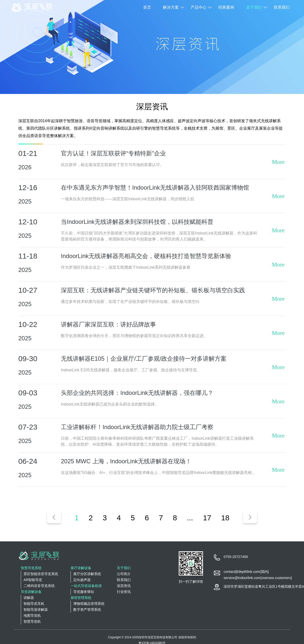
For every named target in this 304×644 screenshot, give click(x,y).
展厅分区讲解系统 (87, 574)
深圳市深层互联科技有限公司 (158, 637)
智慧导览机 (32, 621)
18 (225, 518)
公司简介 (124, 574)
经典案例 (226, 7)
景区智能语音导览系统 (41, 574)
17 (207, 518)
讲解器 (29, 598)
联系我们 (282, 7)
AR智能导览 (33, 580)
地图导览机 (32, 615)
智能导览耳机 (34, 604)
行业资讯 (124, 592)
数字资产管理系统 (87, 610)
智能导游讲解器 (36, 610)
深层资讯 (124, 586)
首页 (147, 7)
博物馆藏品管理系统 (89, 604)
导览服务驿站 (84, 592)
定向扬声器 (82, 580)
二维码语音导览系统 (39, 586)
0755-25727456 (236, 557)
